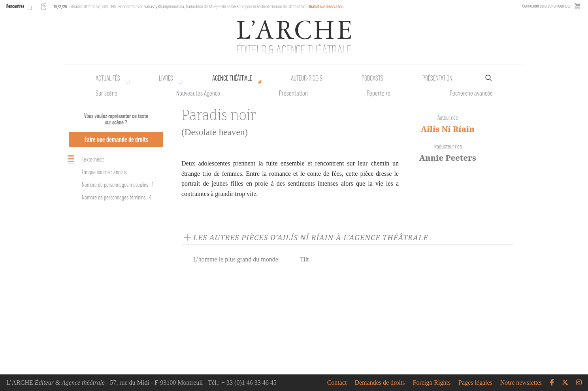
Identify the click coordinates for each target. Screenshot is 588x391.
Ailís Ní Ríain (448, 129)
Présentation (293, 93)
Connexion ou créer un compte (547, 6)
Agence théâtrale (232, 78)
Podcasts (372, 78)
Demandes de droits (380, 383)
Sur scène (106, 93)
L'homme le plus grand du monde (236, 259)
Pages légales (475, 383)
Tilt (304, 259)
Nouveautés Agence (198, 93)
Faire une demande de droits (116, 139)
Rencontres (15, 6)
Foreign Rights (432, 383)
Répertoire (379, 93)
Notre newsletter (521, 383)
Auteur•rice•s (307, 78)
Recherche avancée (471, 93)
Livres (166, 78)
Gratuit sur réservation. (327, 7)
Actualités (108, 78)
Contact (337, 383)
